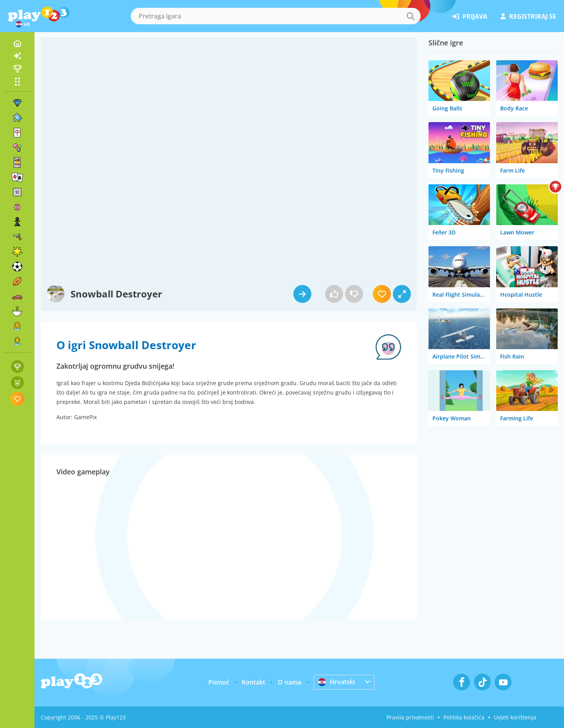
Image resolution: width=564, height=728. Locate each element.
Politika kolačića (464, 717)
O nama (289, 682)
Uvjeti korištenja (515, 717)
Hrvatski (336, 682)
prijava (470, 16)
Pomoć (219, 682)
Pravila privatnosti (410, 717)
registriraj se (528, 16)
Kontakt (253, 682)
